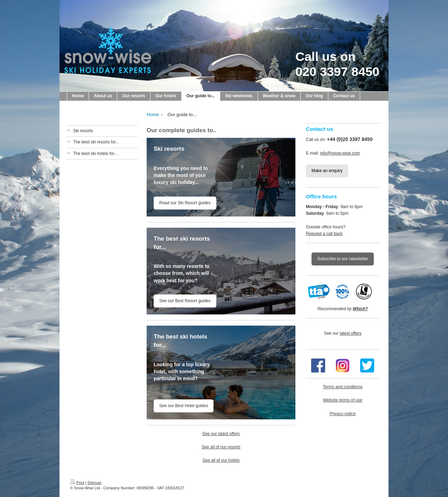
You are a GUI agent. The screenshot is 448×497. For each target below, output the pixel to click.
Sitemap (94, 483)
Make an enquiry (327, 171)
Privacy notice (343, 414)
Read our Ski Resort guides (185, 203)
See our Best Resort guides (185, 301)
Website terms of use (343, 400)
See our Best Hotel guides (184, 406)
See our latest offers (221, 434)
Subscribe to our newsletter (342, 259)
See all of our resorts (221, 447)
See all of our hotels (221, 460)
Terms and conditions (342, 387)
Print (77, 483)
